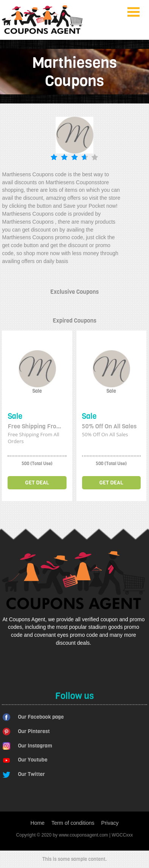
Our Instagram (35, 746)
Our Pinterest (34, 731)
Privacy (110, 823)
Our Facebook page (41, 717)
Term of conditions (73, 823)
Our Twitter (32, 774)
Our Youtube (33, 760)
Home (38, 823)
